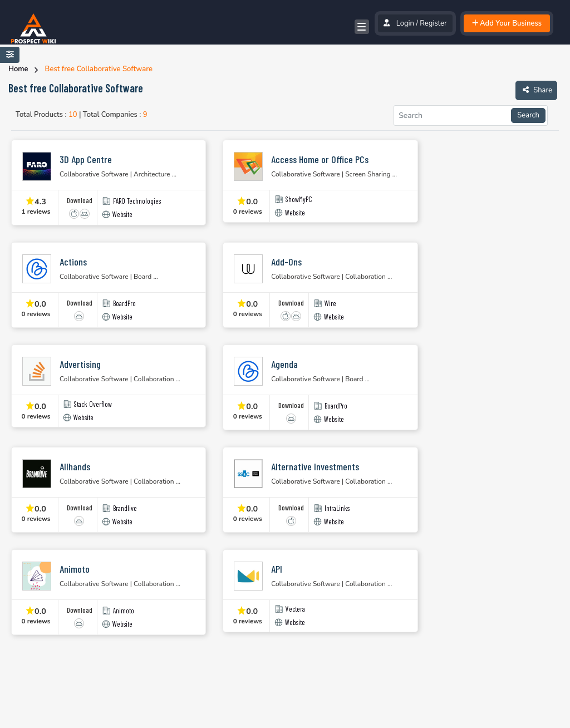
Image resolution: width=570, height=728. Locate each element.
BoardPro (124, 304)
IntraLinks (337, 508)
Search (528, 115)
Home (18, 69)
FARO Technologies (137, 201)
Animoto (124, 611)
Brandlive (125, 508)
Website (122, 215)
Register (433, 23)
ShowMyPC (299, 200)
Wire (330, 304)
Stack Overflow (93, 404)
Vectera (295, 609)
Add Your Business (507, 23)
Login (405, 23)
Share (536, 90)
